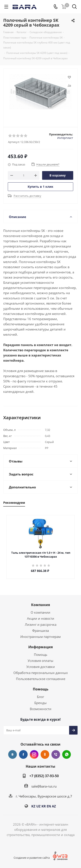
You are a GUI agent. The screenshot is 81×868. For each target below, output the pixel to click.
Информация (40, 647)
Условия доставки (41, 667)
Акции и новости (41, 618)
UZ (38, 806)
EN (49, 806)
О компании (40, 612)
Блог (40, 697)
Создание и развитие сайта (32, 858)
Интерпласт (65, 138)
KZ (33, 806)
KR (44, 806)
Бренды (40, 703)
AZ (54, 806)
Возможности (41, 709)
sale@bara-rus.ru (44, 786)
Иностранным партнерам (40, 637)
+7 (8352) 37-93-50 (44, 776)
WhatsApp (67, 754)
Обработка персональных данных (41, 673)
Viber (56, 754)
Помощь (41, 655)
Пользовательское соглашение (41, 679)
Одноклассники (45, 754)
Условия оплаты (40, 661)
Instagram (34, 754)
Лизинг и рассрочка (41, 624)
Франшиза (40, 631)
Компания (40, 605)
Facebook (23, 754)
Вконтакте (13, 754)
